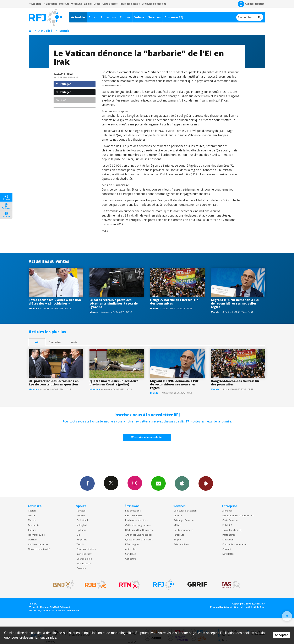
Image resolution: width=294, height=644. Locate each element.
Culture (32, 530)
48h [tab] (37, 342)
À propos (227, 511)
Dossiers (33, 539)
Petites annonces (183, 530)
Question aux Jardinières (139, 539)
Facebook (87, 483)
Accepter (281, 635)
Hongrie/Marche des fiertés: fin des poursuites (174, 302)
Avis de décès (181, 544)
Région (32, 511)
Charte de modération (235, 544)
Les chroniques (134, 515)
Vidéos (139, 17)
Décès (97, 4)
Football (81, 511)
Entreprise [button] (50, 4)
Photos (125, 17)
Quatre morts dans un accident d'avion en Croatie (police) (114, 383)
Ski (78, 535)
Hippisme (82, 539)
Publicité (227, 525)
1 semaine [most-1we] (55, 342)
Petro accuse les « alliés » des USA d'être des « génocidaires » (55, 302)
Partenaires (229, 535)
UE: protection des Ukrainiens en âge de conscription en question (54, 383)
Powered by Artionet (221, 607)
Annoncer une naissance (139, 535)
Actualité (78, 17)
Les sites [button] (35, 4)
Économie (34, 525)
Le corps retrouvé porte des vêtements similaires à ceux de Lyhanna (114, 303)
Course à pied (84, 559)
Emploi (88, 4)
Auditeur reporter (38, 544)
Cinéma (178, 515)
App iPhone (182, 483)
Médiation (228, 539)
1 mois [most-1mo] (73, 342)
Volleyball (82, 525)
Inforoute (64, 4)
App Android (206, 483)
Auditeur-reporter (251, 4)
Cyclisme (81, 530)
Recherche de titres (136, 520)
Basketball (82, 520)
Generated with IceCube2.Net (250, 607)
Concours (130, 559)
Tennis (80, 544)
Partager (63, 84)
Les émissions (133, 511)
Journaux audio (36, 535)
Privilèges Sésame (130, 4)
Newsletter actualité (39, 549)
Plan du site (73, 611)
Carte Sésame (110, 4)
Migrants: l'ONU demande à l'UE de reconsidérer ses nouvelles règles (235, 303)
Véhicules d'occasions (154, 4)
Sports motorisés (86, 549)
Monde (64, 31)
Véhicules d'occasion (185, 511)
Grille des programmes (138, 525)
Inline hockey (84, 554)
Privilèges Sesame (184, 520)
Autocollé (130, 549)
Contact (227, 549)
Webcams (77, 4)
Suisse (31, 515)
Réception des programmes (238, 515)
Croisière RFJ (174, 17)
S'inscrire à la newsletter (147, 437)
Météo (177, 525)
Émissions (108, 17)
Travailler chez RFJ (232, 530)
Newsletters (158, 483)
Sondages (130, 554)
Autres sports (84, 563)
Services (154, 17)
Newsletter (228, 554)
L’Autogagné (132, 544)
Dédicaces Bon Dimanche (139, 530)
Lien (61, 100)
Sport (93, 17)
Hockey (81, 515)
